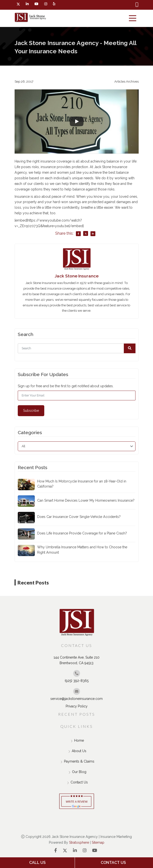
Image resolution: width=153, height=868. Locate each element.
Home (76, 741)
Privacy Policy (77, 706)
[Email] (77, 395)
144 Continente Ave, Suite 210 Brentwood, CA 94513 (76, 660)
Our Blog (77, 773)
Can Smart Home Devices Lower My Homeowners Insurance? (86, 500)
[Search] (77, 348)
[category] (77, 446)
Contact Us (77, 783)
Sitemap (98, 842)
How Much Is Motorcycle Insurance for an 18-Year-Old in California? (82, 484)
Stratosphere (79, 842)
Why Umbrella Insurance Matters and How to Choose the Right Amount (82, 550)
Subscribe (31, 411)
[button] (130, 348)
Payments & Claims (77, 762)
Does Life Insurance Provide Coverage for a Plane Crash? (82, 533)
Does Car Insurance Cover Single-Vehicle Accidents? (79, 517)
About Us (76, 752)
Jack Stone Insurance (77, 276)
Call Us (37, 863)
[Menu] (133, 18)
